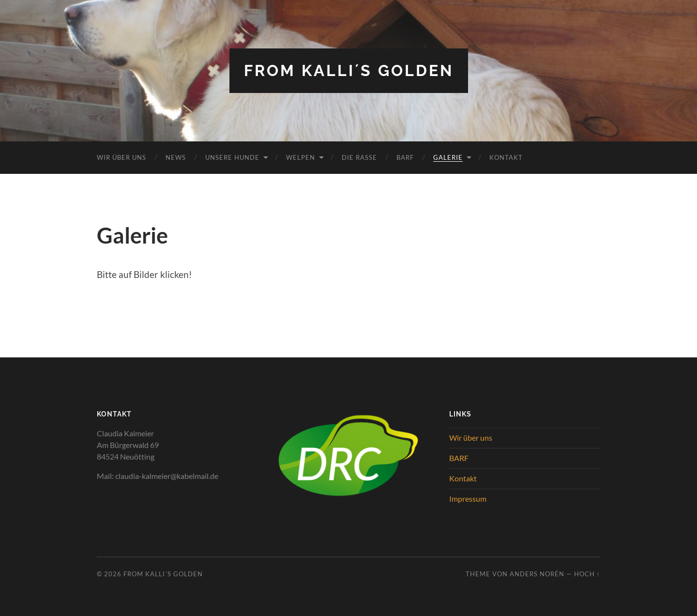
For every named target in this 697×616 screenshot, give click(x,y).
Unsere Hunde (232, 157)
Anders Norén (537, 574)
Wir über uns (121, 157)
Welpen (301, 157)
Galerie (448, 157)
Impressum (468, 499)
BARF (405, 157)
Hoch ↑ (587, 574)
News (176, 157)
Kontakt (506, 157)
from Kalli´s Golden (349, 70)
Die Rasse (359, 157)
